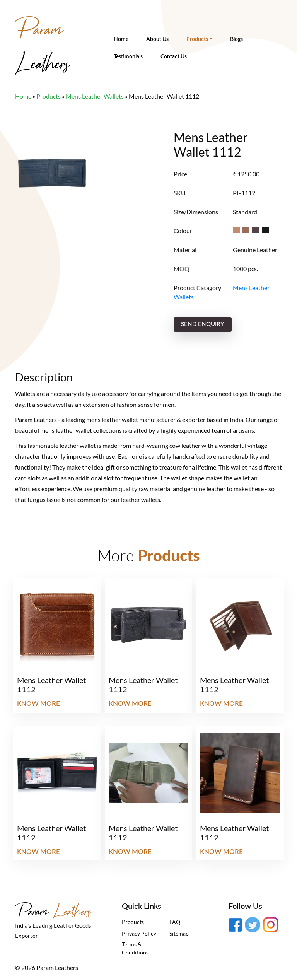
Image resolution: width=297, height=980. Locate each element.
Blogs (236, 39)
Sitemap (179, 933)
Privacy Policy (139, 933)
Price (180, 174)
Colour (183, 231)
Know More (38, 704)
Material (185, 250)
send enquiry (203, 324)
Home (121, 39)
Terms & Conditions (135, 948)
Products (197, 39)
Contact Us (174, 57)
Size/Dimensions (196, 212)
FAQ (175, 922)
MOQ (182, 269)
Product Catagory (197, 288)
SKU (180, 193)
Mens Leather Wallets (95, 96)
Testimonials (128, 57)
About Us (157, 39)
